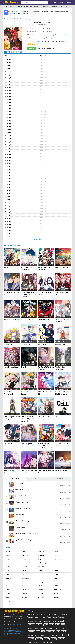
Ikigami (24, 366)
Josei (23, 573)
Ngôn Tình (41, 550)
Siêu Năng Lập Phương (22, 520)
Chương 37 (8, 127)
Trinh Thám (9, 592)
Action (56, 550)
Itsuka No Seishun (61, 344)
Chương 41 (8, 114)
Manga (56, 565)
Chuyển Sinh (10, 554)
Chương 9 (8, 212)
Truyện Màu (25, 565)
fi (22, 584)
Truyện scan (58, 592)
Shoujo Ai (41, 592)
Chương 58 (8, 63)
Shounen (8, 562)
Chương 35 (8, 133)
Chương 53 (8, 78)
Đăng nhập (62, 2)
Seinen (56, 573)
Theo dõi (28, 7)
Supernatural (26, 577)
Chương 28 (8, 154)
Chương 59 (8, 60)
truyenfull (7, 633)
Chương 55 (8, 72)
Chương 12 (8, 203)
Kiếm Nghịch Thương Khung (23, 507)
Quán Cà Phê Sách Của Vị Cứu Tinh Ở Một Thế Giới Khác (28, 294)
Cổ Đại (8, 569)
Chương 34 (8, 136)
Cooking (56, 596)
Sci (7, 584)
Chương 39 (8, 121)
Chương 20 (8, 178)
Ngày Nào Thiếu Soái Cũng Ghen (25, 538)
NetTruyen (66, 35)
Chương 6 (8, 221)
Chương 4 (8, 227)
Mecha (40, 558)
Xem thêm (37, 239)
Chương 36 (8, 130)
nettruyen (10, 626)
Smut (7, 588)
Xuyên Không (42, 562)
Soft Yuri (24, 596)
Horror (56, 584)
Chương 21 (8, 175)
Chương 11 (8, 206)
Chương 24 (8, 166)
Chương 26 (8, 160)
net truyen (15, 626)
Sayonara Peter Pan (62, 268)
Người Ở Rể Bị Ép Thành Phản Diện (26, 532)
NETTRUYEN (12, 12)
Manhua (44, 35)
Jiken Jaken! (42, 344)
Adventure (41, 554)
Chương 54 (8, 75)
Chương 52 (8, 81)
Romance (58, 35)
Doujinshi (41, 588)
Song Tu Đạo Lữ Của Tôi (22, 488)
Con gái (64, 7)
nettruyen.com (8, 627)
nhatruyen (17, 632)
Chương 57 (8, 66)
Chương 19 (8, 181)
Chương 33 (8, 139)
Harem (24, 558)
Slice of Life (25, 562)
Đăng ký (68, 2)
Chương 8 (8, 215)
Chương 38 (8, 124)
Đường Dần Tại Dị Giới (22, 526)
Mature (40, 584)
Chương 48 (8, 93)
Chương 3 (8, 230)
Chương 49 (8, 90)
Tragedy (8, 573)
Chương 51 (8, 84)
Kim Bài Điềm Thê (61, 469)
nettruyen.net (15, 627)
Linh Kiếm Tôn (19, 482)
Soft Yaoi (57, 581)
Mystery (24, 569)
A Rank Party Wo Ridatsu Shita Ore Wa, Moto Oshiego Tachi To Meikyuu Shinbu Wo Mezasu (46, 447)
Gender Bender (10, 581)
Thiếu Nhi (25, 592)
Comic (40, 569)
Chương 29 (8, 151)
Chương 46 (8, 99)
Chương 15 (8, 194)
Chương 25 (8, 163)
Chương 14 (8, 197)
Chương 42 (8, 111)
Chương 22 (8, 172)
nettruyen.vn (7, 629)
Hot (20, 7)
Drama (8, 550)
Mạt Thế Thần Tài (27, 319)
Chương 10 (8, 209)
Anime (8, 596)
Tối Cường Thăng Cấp (21, 501)
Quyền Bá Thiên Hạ (21, 494)
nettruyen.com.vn (15, 629)
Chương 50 (8, 87)
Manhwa (57, 562)
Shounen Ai (57, 588)
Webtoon (8, 565)
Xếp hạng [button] (55, 7)
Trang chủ (11, 6)
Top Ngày (60, 477)
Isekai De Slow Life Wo (12, 366)
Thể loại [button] (46, 7)
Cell (56, 416)
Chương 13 (8, 200)
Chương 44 (8, 105)
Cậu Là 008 (8, 443)
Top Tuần (37, 477)
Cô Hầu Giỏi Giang (44, 416)
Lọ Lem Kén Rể (10, 344)
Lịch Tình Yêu (26, 344)
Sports (56, 577)
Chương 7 (8, 218)
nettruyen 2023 (11, 632)
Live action (41, 596)
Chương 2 (8, 233)
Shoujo (56, 569)
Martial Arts (25, 554)
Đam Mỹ (40, 581)
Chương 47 (8, 96)
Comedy (51, 35)
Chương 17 (8, 188)
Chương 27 (8, 157)
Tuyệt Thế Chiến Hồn (21, 513)
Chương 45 (8, 102)
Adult (39, 577)
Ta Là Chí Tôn (9, 268)
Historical (8, 577)
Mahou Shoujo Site (44, 319)
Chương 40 (8, 118)
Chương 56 (8, 69)
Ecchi (23, 581)
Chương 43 (8, 108)
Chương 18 (8, 185)
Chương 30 (8, 148)
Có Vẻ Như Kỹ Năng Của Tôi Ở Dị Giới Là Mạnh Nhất (28, 418)
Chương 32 (8, 142)
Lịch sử (37, 7)
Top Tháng (15, 477)
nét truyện (15, 630)
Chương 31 (8, 145)
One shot (24, 588)
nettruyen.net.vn (8, 630)
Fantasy (8, 558)
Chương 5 (8, 224)
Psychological (42, 573)
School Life (41, 565)
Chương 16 (8, 191)
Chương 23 (8, 169)
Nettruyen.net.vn (18, 623)
